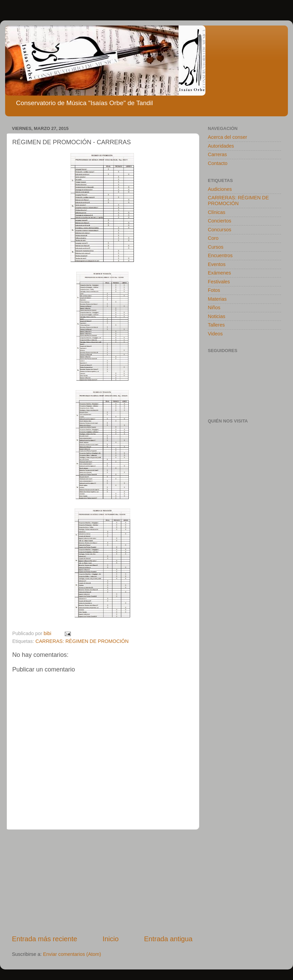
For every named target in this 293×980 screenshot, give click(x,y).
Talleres (216, 325)
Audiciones (220, 189)
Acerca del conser (227, 137)
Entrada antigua (168, 939)
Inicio (111, 939)
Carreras (217, 154)
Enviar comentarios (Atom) (72, 954)
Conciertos (220, 221)
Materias (217, 299)
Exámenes (219, 273)
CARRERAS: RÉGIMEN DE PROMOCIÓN (82, 641)
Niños (214, 308)
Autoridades (221, 146)
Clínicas (217, 212)
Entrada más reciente (45, 939)
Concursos (220, 230)
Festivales (219, 282)
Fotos (214, 290)
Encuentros (220, 255)
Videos (215, 334)
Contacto (218, 163)
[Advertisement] (102, 882)
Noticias (217, 316)
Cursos (216, 247)
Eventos (217, 264)
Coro (213, 238)
